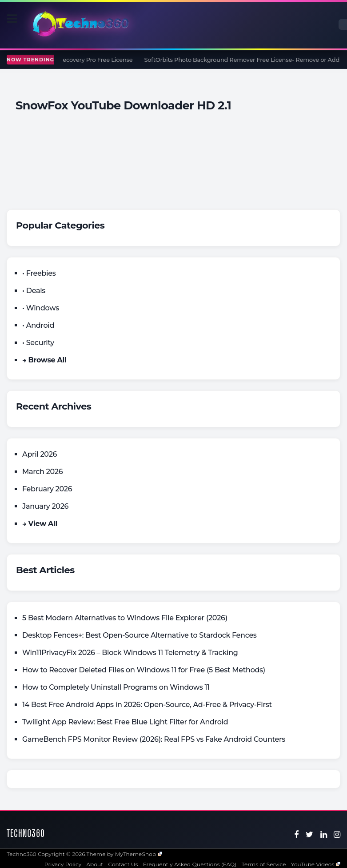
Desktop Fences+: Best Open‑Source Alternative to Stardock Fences (140, 635)
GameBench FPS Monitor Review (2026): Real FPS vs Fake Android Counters (154, 739)
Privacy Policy (63, 864)
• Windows (41, 308)
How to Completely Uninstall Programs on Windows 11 (116, 687)
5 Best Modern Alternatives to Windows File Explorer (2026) (125, 618)
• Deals (34, 291)
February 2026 (47, 489)
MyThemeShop (139, 854)
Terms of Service (264, 864)
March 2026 (42, 472)
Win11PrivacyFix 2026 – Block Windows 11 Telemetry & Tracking (130, 653)
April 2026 (40, 454)
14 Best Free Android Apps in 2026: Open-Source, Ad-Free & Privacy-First (147, 705)
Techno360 (26, 833)
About (95, 864)
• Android (38, 325)
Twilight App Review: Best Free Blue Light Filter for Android (125, 722)
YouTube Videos (316, 864)
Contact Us (123, 864)
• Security (38, 343)
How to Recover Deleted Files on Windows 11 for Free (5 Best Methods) (144, 670)
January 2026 (45, 506)
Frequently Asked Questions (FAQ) (190, 864)
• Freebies (39, 273)
